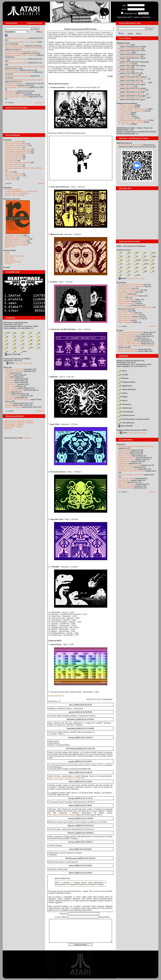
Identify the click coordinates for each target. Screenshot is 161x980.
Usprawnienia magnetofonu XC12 (18, 149)
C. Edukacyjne (125, 408)
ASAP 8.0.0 (10, 93)
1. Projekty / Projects (126, 105)
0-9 (7, 333)
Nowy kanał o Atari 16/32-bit (16, 63)
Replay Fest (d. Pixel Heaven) (130, 49)
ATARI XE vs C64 (125, 64)
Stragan (120, 330)
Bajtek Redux (10, 247)
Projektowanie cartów (126, 459)
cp (153, 253)
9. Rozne (122, 401)
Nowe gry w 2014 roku (14, 176)
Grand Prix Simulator (13, 407)
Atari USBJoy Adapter (127, 336)
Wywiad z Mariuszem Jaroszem (130, 284)
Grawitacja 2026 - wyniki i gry (16, 38)
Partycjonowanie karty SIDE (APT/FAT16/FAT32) (24, 168)
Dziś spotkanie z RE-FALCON (17, 87)
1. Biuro (122, 371)
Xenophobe (9, 382)
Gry (123, 34)
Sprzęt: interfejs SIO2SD (128, 351)
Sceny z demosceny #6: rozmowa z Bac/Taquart (24, 48)
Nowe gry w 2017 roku (14, 159)
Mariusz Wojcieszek (126, 300)
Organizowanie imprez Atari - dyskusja (19, 421)
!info (137, 260)
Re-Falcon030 (10, 85)
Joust (7, 377)
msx (145, 264)
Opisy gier (8, 367)
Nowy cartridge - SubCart (128, 75)
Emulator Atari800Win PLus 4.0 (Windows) (21, 191)
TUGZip (29, 363)
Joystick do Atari (124, 461)
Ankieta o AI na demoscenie (16, 59)
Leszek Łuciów (124, 305)
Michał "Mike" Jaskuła (127, 292)
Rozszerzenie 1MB (125, 467)
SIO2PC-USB (124, 452)
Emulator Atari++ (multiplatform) (17, 193)
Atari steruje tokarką (126, 488)
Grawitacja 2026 (125, 67)
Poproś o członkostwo (142, 17)
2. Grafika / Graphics (126, 107)
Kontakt (7, 267)
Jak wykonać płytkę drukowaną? (131, 475)
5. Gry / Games (124, 113)
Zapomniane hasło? (125, 17)
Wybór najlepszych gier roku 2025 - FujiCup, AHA (24, 67)
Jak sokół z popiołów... (14, 95)
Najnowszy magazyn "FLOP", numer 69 (20, 55)
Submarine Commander (14, 371)
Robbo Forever (11, 384)
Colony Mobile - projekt (13, 426)
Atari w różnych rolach (127, 484)
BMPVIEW (9, 172)
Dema (139, 34)
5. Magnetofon (125, 386)
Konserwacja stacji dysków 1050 (17, 151)
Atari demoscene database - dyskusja (18, 423)
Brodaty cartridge (12, 70)
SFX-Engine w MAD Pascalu (16, 144)
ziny (137, 275)
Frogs (7, 373)
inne (23, 351)
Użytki (130, 34)
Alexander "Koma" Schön (128, 315)
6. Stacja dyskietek (127, 389)
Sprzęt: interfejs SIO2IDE (128, 349)
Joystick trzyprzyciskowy (128, 469)
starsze (41, 183)
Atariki (7, 252)
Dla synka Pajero (125, 52)
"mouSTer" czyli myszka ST (129, 334)
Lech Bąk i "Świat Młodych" (129, 290)
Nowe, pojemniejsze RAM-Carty (130, 332)
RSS (39, 32)
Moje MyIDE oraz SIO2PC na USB (132, 471)
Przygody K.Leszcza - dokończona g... (133, 79)
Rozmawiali (121, 283)
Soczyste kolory (124, 480)
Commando (10, 379)
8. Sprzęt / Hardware (126, 118)
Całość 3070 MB (12, 354)
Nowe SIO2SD (124, 454)
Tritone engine (11, 178)
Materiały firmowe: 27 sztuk (15, 241)
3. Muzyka (123, 378)
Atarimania (9, 258)
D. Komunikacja (125, 412)
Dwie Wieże (10, 398)
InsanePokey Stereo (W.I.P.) (129, 56)
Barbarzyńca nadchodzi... (15, 84)
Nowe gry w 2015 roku (14, 166)
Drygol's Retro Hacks (13, 262)
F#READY (122, 294)
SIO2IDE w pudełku (126, 486)
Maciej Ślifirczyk (124, 317)
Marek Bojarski (124, 320)
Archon (8, 394)
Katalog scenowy (124, 250)
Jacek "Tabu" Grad (125, 313)
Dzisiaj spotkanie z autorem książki (18, 72)
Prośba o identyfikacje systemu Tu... (132, 98)
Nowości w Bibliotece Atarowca (17, 76)
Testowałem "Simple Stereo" (129, 465)
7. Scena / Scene (125, 117)
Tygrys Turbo (123, 463)
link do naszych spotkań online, (130, 145)
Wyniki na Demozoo (56, 696)
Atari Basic (122, 60)
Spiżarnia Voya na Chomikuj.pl (17, 245)
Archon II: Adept (11, 388)
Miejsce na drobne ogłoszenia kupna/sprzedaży (136, 345)
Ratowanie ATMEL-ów (127, 458)
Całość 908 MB (125, 426)
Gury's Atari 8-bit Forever (14, 256)
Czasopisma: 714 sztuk (14, 235)
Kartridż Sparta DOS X (14, 147)
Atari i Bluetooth (124, 450)
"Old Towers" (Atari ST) (14, 369)
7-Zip (24, 363)
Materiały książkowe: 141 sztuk (17, 239)
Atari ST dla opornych (13, 174)
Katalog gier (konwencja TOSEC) (17, 359)
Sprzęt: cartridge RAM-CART (129, 344)
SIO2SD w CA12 (125, 456)
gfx (153, 256)
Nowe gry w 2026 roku (14, 142)
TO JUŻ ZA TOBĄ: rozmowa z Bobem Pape (135, 307)
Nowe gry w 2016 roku (14, 164)
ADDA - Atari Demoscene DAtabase (131, 246)
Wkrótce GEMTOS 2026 (14, 46)
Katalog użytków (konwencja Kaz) (130, 361)
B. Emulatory (124, 404)
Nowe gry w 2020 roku (14, 155)
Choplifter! (9, 375)
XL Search (9, 264)
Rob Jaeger (123, 311)
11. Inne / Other (124, 124)
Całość (10, 363)
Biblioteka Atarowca (12, 199)
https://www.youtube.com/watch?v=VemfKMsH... (67, 778)
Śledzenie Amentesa (126, 303)
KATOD (121, 298)
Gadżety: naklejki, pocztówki (129, 342)
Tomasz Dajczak (125, 288)
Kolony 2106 (10, 386)
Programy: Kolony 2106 (127, 338)
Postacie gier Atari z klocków (16, 97)
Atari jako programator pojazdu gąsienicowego (23, 80)
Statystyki (8, 428)
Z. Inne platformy (126, 423)
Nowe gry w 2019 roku (14, 157)
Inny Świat (9, 403)
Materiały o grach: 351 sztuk (16, 243)
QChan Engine (11, 179)
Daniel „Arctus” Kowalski (128, 296)
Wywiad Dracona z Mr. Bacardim (131, 286)
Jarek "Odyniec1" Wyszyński (129, 318)
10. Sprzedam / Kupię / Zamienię (131, 122)
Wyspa (8, 392)
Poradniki (7, 140)
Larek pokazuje (11, 161)
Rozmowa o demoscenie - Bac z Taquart (21, 42)
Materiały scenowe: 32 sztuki (16, 237)
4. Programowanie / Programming (131, 111)
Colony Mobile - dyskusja (14, 425)
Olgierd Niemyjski (125, 322)
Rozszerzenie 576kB (126, 478)
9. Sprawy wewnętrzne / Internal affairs (133, 120)
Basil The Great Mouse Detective (18, 399)
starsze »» (40, 103)
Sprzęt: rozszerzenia (126, 340)
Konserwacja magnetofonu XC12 (18, 153)
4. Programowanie (126, 382)
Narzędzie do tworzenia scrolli (17, 145)
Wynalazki (121, 444)
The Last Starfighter (13, 396)
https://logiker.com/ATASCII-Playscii (62, 815)
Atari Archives (10, 260)
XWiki (7, 254)
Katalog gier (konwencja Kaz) (15, 323)
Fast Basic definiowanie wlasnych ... (132, 94)
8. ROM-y (123, 397)
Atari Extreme (10, 91)
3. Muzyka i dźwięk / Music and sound (133, 109)
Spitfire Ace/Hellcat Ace (14, 390)
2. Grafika (123, 375)
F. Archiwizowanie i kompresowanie (133, 419)
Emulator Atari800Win (13, 189)
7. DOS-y (122, 393)
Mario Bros (9, 381)
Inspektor (9, 405)
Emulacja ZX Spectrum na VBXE (18, 162)
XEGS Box (122, 482)
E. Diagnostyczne (126, 415)
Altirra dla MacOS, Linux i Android (131, 90)
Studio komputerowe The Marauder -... (133, 83)
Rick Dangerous (124, 45)
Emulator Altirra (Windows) (15, 195)
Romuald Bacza (124, 301)
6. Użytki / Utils (124, 115)
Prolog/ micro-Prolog (126, 86)
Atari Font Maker (125, 71)
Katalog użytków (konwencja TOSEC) (132, 430)
